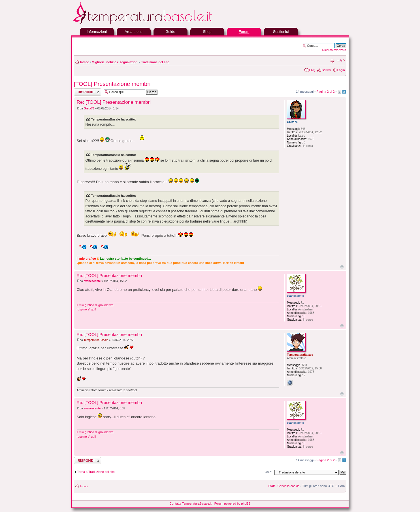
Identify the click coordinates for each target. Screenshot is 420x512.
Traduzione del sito (155, 62)
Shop (207, 32)
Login (341, 70)
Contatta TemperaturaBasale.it (191, 503)
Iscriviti (326, 70)
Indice (85, 62)
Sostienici (281, 32)
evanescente (92, 281)
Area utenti (134, 32)
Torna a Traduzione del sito (96, 472)
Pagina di (325, 92)
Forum (244, 32)
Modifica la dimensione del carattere (341, 61)
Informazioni (97, 32)
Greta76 (89, 108)
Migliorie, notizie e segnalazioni (115, 62)
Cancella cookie (289, 486)
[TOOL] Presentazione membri (112, 84)
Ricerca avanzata (334, 50)
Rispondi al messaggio (88, 92)
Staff (271, 486)
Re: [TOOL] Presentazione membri (114, 102)
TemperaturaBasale (96, 340)
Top (342, 267)
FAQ (312, 70)
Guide (170, 32)
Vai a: (268, 472)
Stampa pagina (332, 61)
